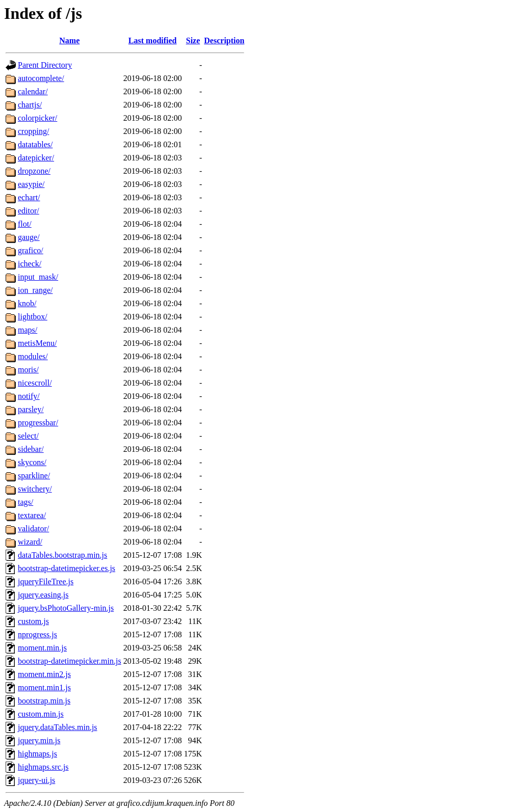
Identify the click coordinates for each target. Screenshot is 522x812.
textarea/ (32, 515)
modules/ (33, 356)
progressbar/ (38, 423)
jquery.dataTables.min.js (58, 727)
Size (193, 40)
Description (224, 40)
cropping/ (33, 131)
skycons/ (32, 462)
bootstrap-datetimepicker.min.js (70, 661)
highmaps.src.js (43, 767)
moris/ (28, 370)
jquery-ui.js (36, 780)
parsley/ (31, 409)
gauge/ (29, 237)
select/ (28, 436)
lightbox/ (33, 317)
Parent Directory (45, 65)
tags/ (25, 502)
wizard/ (30, 542)
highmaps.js (37, 754)
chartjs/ (30, 105)
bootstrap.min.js (44, 701)
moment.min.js (42, 648)
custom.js (33, 621)
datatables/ (35, 144)
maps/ (28, 330)
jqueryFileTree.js (46, 581)
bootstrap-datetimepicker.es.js (67, 568)
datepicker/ (36, 158)
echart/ (29, 197)
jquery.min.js (39, 740)
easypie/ (31, 184)
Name (69, 40)
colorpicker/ (37, 118)
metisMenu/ (37, 343)
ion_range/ (35, 290)
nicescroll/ (35, 383)
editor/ (29, 211)
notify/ (29, 396)
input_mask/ (38, 277)
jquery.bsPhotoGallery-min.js (66, 608)
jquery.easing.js (43, 595)
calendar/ (33, 91)
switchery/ (35, 489)
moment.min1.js (44, 687)
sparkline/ (34, 476)
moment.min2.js (44, 674)
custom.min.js (41, 714)
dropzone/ (34, 171)
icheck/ (30, 264)
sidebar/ (31, 449)
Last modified (153, 40)
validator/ (33, 529)
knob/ (27, 303)
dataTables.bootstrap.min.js (62, 555)
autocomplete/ (41, 78)
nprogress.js (37, 634)
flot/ (25, 224)
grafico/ (31, 250)
